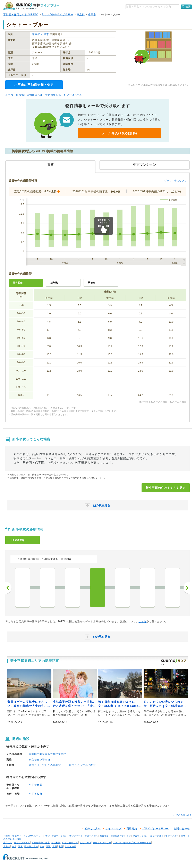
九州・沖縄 (71, 846)
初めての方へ (93, 829)
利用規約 (132, 829)
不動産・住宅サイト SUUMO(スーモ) (22, 836)
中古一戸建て (172, 836)
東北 (14, 846)
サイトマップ (113, 829)
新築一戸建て (157, 836)
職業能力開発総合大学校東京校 (48, 754)
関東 (20, 846)
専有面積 (18, 283)
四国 (55, 846)
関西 (48, 846)
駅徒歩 (92, 283)
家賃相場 (104, 836)
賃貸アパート (76, 836)
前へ (8, 588)
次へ (187, 588)
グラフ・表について (175, 181)
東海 (42, 846)
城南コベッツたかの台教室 (45, 765)
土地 (183, 836)
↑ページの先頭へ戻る (181, 815)
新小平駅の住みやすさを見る (166, 488)
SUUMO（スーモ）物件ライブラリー (31, 6)
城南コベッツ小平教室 (82, 765)
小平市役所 (36, 794)
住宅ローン (86, 843)
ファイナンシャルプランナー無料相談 (132, 843)
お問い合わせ (182, 829)
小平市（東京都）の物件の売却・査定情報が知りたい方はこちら (44, 95)
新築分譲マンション (121, 836)
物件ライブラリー (102, 843)
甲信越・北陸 (31, 846)
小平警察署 (36, 785)
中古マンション (141, 836)
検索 (188, 7)
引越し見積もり (70, 843)
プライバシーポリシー (155, 829)
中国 (61, 846)
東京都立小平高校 (40, 760)
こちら (142, 621)
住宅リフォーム (22, 843)
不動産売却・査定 (41, 843)
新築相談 (56, 843)
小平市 (92, 15)
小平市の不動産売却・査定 (34, 85)
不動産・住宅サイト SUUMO (21, 15)
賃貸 (48, 836)
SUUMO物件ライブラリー (58, 15)
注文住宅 (8, 843)
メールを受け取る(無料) (119, 133)
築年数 (54, 283)
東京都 (81, 15)
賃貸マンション (60, 836)
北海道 (7, 846)
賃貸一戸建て (91, 836)
